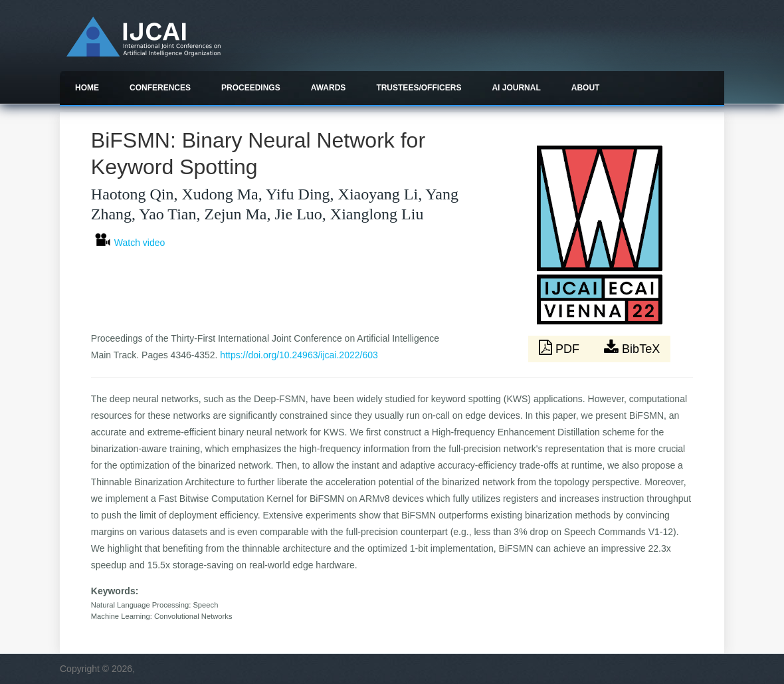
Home (87, 88)
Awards (329, 88)
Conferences (160, 88)
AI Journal (516, 88)
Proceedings (251, 88)
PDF (561, 348)
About (586, 88)
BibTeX (632, 348)
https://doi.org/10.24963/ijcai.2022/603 (299, 355)
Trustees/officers (419, 88)
